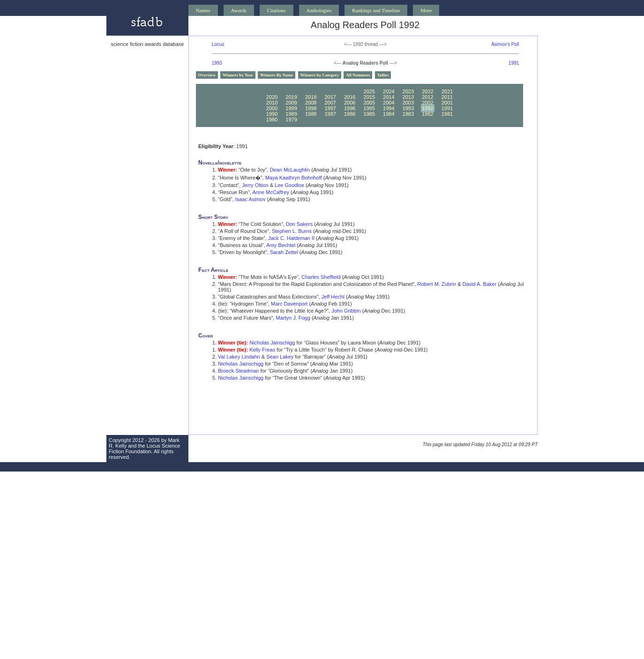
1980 (272, 120)
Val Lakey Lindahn (239, 357)
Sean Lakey (280, 357)
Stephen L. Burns (292, 231)
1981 (447, 114)
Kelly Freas (262, 350)
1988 (311, 114)
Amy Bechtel (281, 245)
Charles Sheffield (321, 277)
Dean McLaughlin (290, 170)
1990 (272, 114)
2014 (389, 97)
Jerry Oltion (255, 185)
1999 (291, 108)
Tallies (383, 75)
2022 (427, 91)
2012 (427, 97)
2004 (389, 103)
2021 (447, 91)
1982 (427, 114)
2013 (408, 97)
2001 (447, 103)
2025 (369, 91)
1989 (291, 114)
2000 (272, 108)
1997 (330, 108)
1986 (350, 114)
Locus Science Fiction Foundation (144, 449)
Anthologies (319, 10)
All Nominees (358, 75)
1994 (389, 108)
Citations (277, 10)
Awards (239, 10)
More (426, 10)
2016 (350, 97)
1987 (330, 114)
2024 (389, 91)
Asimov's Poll (505, 44)
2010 (272, 103)
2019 (291, 97)
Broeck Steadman (238, 371)
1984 (389, 114)
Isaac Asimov (251, 199)
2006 (350, 103)
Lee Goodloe (289, 185)
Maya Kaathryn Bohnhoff (294, 178)
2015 (369, 97)
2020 (272, 97)
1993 (217, 63)
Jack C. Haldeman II (291, 238)
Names (203, 10)
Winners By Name (277, 75)
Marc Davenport (289, 304)
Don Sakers (299, 224)
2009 (291, 103)
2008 (311, 103)
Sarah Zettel (284, 252)
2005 (369, 103)
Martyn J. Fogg (293, 318)
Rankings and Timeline (376, 10)
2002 (427, 103)
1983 (408, 114)
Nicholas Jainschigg (272, 343)
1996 (350, 108)
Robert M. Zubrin (437, 284)
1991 (514, 63)
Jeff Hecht (333, 297)
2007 (330, 103)
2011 (447, 97)
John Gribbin (346, 311)
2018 (311, 97)
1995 (369, 108)
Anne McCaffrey (271, 192)
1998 (311, 108)
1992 (427, 108)
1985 (369, 114)
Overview (207, 75)
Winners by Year (238, 75)
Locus (218, 44)
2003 (408, 103)
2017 (330, 97)
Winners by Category (320, 75)
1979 (291, 120)
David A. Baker (480, 284)
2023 (408, 91)
